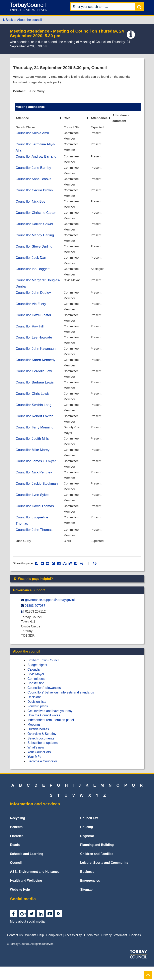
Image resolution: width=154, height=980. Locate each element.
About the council (27, 665)
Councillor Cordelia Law (34, 379)
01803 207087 (35, 619)
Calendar (34, 683)
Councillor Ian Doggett (33, 274)
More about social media (27, 935)
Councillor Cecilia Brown (35, 193)
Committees (36, 692)
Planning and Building (97, 858)
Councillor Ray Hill (30, 333)
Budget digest (37, 679)
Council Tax (89, 832)
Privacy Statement (114, 949)
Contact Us (15, 949)
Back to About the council (22, 20)
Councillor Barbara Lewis (35, 391)
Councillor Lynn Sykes (33, 507)
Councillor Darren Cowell (35, 228)
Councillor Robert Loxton (35, 426)
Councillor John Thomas (35, 543)
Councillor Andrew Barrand (37, 159)
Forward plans (38, 720)
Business (87, 885)
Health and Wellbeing (26, 894)
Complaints (54, 949)
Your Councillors (39, 766)
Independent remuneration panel (51, 734)
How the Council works (44, 729)
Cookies (135, 949)
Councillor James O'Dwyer (36, 472)
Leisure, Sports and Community (104, 876)
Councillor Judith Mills (33, 449)
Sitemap (86, 903)
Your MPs (34, 770)
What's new (36, 761)
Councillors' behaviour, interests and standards (61, 706)
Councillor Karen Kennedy (36, 368)
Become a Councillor (42, 775)
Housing (87, 841)
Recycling (18, 832)
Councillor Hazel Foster (34, 322)
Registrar (87, 849)
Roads (15, 858)
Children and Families (97, 867)
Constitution (36, 697)
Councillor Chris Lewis (33, 403)
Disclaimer (92, 949)
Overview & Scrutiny (42, 747)
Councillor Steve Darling (35, 251)
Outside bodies (38, 743)
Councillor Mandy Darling (35, 240)
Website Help (20, 903)
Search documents (41, 752)
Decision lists (37, 715)
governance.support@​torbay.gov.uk (50, 613)
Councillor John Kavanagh (36, 356)
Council (16, 876)
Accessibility (73, 949)
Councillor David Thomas (35, 518)
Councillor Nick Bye (31, 205)
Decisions (34, 711)
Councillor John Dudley (34, 299)
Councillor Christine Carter (36, 216)
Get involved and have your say (50, 724)
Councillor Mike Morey (33, 460)
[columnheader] (38, 119)
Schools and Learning (27, 867)
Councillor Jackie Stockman (37, 495)
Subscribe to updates (43, 756)
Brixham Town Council (43, 674)
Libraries (17, 849)
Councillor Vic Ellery (31, 310)
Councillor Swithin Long (34, 414)
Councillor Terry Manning (35, 437)
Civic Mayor (36, 688)
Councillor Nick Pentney (34, 484)
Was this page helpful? (33, 592)
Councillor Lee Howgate (34, 345)
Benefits (16, 841)
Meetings (34, 738)
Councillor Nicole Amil (33, 134)
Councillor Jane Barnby (34, 170)
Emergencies (90, 894)
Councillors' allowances (44, 701)
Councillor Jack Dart (31, 263)
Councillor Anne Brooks (34, 182)
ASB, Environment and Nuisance (35, 885)
